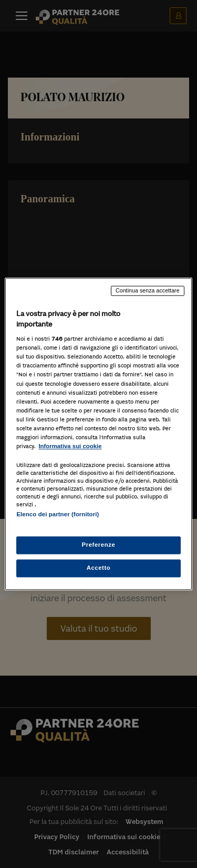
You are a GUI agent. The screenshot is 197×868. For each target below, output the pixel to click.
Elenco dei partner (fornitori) (58, 514)
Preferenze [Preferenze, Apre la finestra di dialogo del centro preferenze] (99, 545)
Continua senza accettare (148, 290)
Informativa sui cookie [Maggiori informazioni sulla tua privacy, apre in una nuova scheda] (70, 446)
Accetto (99, 568)
